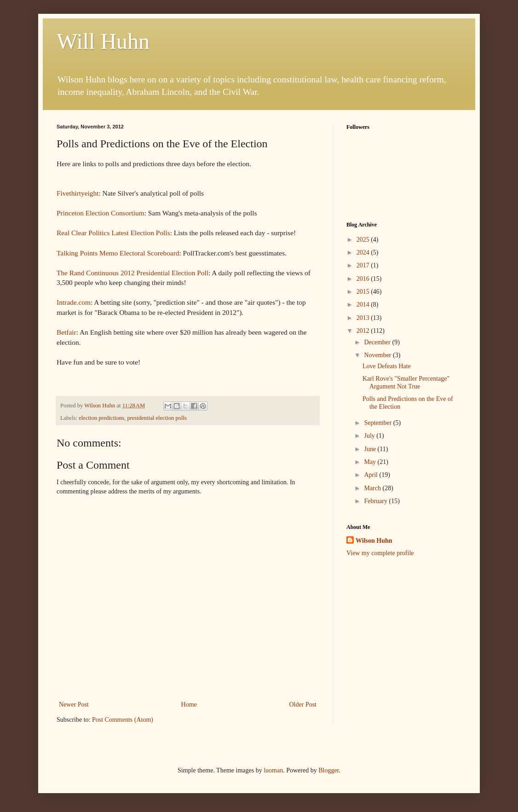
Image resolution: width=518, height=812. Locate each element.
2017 (364, 265)
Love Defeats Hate (387, 366)
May (371, 462)
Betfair (66, 332)
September (378, 423)
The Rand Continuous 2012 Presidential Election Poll (132, 273)
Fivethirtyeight (78, 193)
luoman (273, 770)
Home (189, 705)
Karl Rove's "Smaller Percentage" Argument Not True (406, 383)
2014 (364, 304)
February (376, 501)
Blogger (328, 770)
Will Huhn (103, 41)
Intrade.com (74, 302)
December (378, 342)
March (373, 488)
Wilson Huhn (374, 541)
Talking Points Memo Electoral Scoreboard (118, 253)
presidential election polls (157, 418)
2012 (364, 331)
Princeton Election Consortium (101, 213)
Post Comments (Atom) (123, 720)
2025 (364, 240)
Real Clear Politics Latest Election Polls (113, 233)
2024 (364, 252)
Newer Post (74, 705)
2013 (364, 318)
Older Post (303, 705)
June (371, 449)
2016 (364, 279)
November (378, 355)
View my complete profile (380, 553)
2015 (364, 292)
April (371, 475)
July (370, 436)
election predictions (101, 418)
